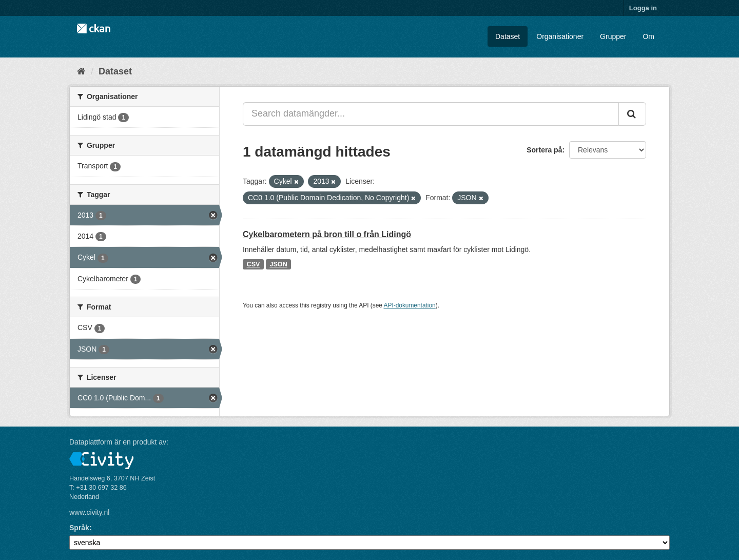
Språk (79, 528)
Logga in (643, 8)
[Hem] (81, 71)
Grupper (613, 36)
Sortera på (544, 150)
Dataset (508, 36)
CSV (254, 264)
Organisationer (560, 36)
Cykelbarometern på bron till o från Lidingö (327, 234)
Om (648, 36)
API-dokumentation (410, 305)
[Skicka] (632, 114)
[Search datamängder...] (431, 114)
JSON (278, 264)
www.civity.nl (89, 512)
